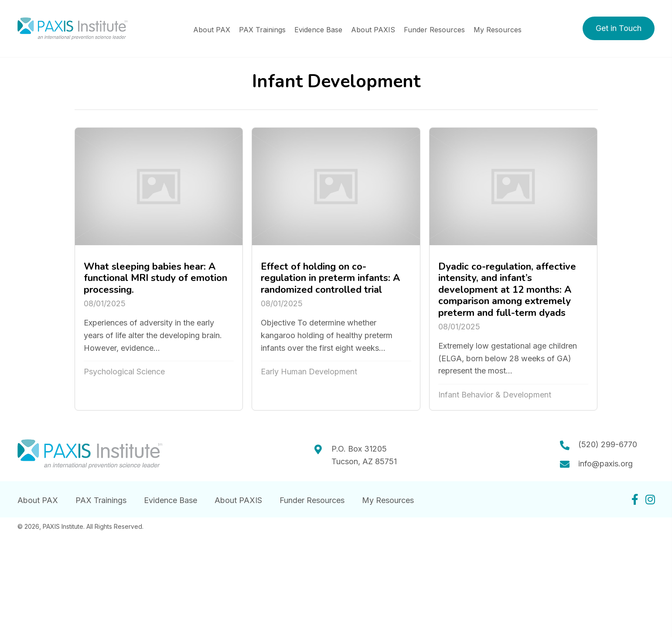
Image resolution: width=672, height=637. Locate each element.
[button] (619, 28)
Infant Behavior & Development (495, 395)
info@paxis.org (605, 464)
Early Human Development (309, 372)
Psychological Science (124, 372)
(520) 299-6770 (608, 444)
